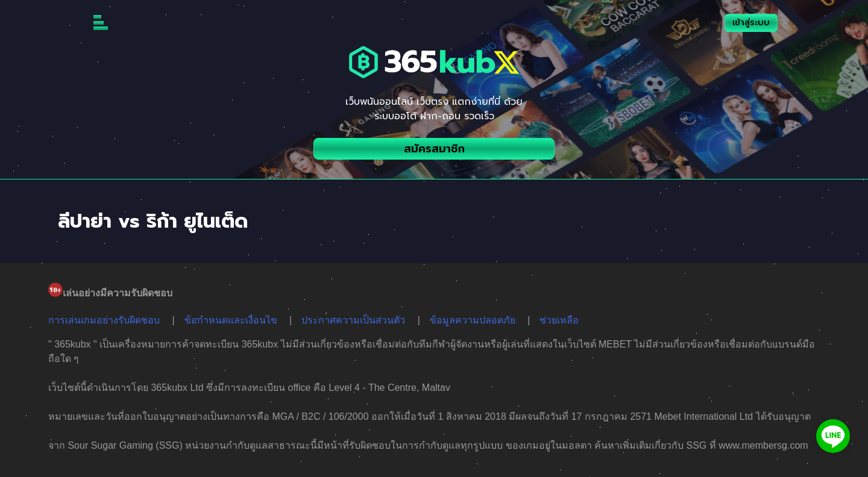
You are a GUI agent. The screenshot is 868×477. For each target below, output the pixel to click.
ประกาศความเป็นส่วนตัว (353, 320)
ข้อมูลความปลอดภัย (473, 320)
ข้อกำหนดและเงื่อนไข (231, 320)
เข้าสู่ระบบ (751, 23)
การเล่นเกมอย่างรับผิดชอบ (104, 320)
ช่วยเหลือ (559, 320)
